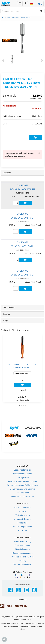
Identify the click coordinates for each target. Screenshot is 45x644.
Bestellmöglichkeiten (23, 470)
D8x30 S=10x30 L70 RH (22, 246)
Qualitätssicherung (22, 545)
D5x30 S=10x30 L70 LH (22, 218)
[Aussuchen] (41, 11)
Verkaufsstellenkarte (22, 519)
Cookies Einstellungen (22, 564)
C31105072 (23, 214)
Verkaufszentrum (22, 515)
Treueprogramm (22, 493)
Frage (5, 321)
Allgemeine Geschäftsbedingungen (22, 481)
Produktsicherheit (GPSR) (22, 557)
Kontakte (22, 511)
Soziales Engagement (23, 527)
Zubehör (6, 314)
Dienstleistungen (22, 549)
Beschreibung (9, 307)
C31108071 (23, 242)
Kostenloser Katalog (22, 541)
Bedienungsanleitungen (22, 553)
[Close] (39, 153)
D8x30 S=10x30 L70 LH (22, 275)
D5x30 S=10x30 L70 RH (22, 189)
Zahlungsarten (22, 478)
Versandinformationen (23, 474)
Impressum (22, 530)
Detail (23, 390)
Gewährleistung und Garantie (22, 489)
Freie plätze (23, 523)
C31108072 (23, 271)
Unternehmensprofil (23, 508)
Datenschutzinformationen (23, 497)
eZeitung (22, 561)
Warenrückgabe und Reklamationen (22, 485)
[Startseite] (3, 18)
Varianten (7, 173)
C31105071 (23, 185)
